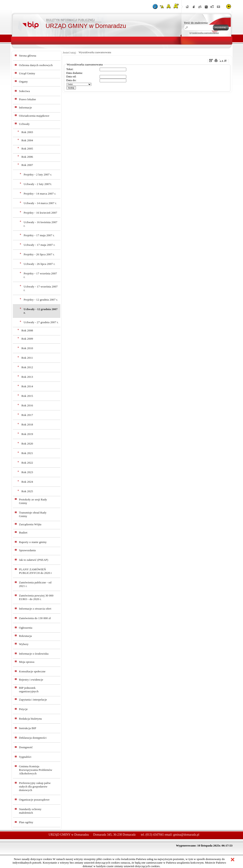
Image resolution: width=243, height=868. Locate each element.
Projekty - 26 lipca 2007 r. (39, 254)
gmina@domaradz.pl (186, 835)
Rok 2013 (27, 377)
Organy (24, 82)
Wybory (24, 644)
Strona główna (28, 56)
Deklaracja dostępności (33, 738)
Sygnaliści (25, 757)
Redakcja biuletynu (31, 719)
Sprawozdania (28, 550)
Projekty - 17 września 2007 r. (40, 275)
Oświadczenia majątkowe (34, 116)
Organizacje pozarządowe (34, 800)
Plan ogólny (26, 822)
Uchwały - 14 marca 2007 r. (40, 203)
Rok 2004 (27, 140)
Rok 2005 (27, 149)
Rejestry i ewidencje (31, 680)
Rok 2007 (27, 165)
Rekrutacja (26, 636)
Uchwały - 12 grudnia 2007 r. (41, 311)
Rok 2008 (27, 330)
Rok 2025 (27, 491)
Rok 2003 (27, 132)
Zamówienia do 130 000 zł (35, 618)
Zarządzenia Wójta (30, 524)
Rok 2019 (27, 434)
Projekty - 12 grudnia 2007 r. (41, 300)
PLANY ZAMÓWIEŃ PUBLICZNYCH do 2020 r (36, 571)
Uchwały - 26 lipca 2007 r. (40, 264)
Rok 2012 (27, 367)
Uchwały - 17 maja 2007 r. (40, 245)
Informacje (26, 107)
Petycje (23, 709)
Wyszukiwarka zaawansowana (95, 52)
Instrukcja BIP (28, 728)
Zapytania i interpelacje (33, 700)
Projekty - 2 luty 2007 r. (38, 174)
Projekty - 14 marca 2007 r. (40, 194)
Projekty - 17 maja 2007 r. (39, 235)
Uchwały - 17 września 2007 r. (41, 288)
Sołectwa (25, 91)
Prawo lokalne (28, 99)
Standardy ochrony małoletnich (30, 811)
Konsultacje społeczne (32, 671)
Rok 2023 (27, 472)
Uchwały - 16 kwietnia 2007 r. (41, 224)
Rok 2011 (27, 358)
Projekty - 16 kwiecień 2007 (40, 213)
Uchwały (24, 124)
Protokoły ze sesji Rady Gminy (33, 501)
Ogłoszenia (26, 628)
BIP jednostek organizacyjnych (29, 690)
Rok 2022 (27, 463)
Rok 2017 (27, 415)
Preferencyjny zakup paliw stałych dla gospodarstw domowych (35, 786)
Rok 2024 (27, 482)
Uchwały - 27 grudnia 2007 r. (41, 322)
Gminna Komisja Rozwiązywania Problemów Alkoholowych (36, 770)
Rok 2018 (27, 424)
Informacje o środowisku (34, 654)
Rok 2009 (27, 339)
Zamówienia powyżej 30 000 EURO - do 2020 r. (36, 597)
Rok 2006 (27, 157)
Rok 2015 (27, 396)
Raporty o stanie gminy (33, 542)
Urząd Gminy (27, 73)
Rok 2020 (27, 444)
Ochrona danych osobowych (36, 65)
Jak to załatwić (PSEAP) (34, 560)
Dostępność (26, 747)
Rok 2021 (27, 453)
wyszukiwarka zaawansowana (204, 33)
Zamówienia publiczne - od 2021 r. (35, 584)
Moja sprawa (27, 662)
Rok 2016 (27, 405)
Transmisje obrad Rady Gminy (33, 514)
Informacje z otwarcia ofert (35, 609)
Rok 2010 (27, 348)
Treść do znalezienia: (196, 23)
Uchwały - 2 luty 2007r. (38, 184)
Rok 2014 (27, 386)
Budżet (23, 532)
